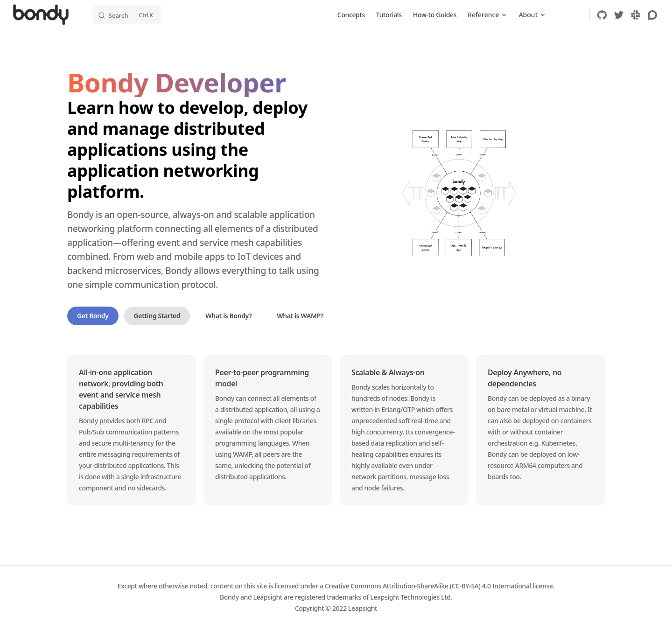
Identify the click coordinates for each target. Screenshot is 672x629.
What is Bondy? (228, 316)
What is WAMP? (300, 316)
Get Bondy (93, 316)
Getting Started (157, 316)
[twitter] (619, 15)
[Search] (127, 15)
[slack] (636, 15)
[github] (602, 15)
